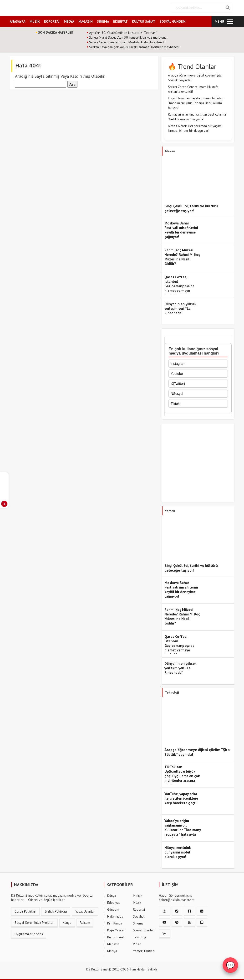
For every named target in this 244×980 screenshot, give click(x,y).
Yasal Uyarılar (85, 910)
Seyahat (139, 915)
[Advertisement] (198, 463)
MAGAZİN (86, 21)
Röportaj (139, 909)
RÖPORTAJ (52, 21)
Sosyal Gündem (144, 929)
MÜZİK (35, 21)
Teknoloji (139, 936)
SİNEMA (103, 21)
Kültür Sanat (116, 936)
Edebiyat (113, 902)
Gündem (113, 909)
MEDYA (69, 21)
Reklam (85, 922)
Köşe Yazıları (116, 929)
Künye (67, 922)
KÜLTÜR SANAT (144, 21)
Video (137, 943)
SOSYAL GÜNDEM (173, 21)
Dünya (112, 895)
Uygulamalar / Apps (29, 933)
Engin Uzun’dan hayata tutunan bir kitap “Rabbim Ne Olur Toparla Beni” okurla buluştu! (196, 102)
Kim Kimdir (115, 922)
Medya (112, 950)
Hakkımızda (115, 915)
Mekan (138, 895)
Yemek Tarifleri (144, 950)
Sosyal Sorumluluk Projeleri (34, 922)
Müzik (137, 902)
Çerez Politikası (25, 910)
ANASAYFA (18, 21)
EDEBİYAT (120, 21)
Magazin (113, 943)
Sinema (138, 922)
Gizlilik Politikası (56, 910)
